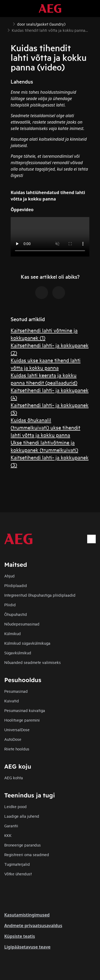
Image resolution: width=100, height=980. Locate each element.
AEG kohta (14, 778)
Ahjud (9, 576)
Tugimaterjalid (17, 864)
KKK (8, 835)
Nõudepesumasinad (22, 624)
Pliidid (10, 605)
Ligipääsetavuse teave (27, 947)
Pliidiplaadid (16, 585)
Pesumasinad (16, 691)
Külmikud (13, 633)
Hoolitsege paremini (22, 720)
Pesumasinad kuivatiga (25, 710)
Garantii (11, 826)
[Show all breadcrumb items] (9, 23)
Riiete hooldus (17, 749)
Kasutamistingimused (27, 915)
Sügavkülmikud (18, 653)
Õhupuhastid (16, 614)
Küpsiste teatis (20, 936)
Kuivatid (12, 701)
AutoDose (13, 739)
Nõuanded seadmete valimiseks (33, 662)
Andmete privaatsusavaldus (33, 926)
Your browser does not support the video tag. (50, 237)
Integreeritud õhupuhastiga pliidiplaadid (40, 595)
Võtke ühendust (18, 874)
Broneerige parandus (23, 845)
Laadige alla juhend (22, 816)
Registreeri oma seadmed (27, 854)
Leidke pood (15, 806)
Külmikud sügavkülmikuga (27, 643)
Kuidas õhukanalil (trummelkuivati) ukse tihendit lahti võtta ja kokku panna (45, 427)
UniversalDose (17, 729)
